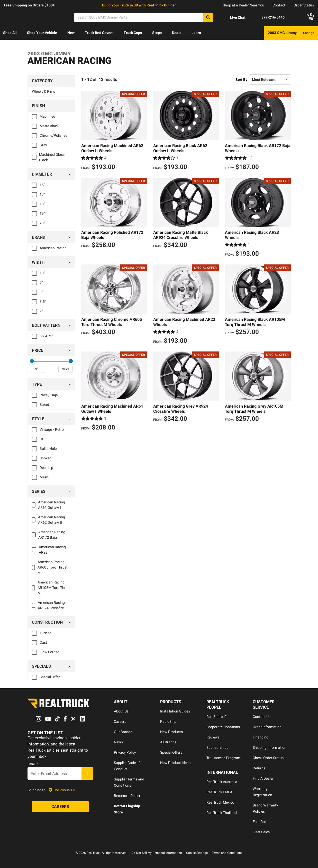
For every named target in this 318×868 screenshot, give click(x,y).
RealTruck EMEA (219, 792)
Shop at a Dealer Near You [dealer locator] (244, 5)
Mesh (44, 477)
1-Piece (45, 633)
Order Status (304, 5)
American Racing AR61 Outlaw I (52, 505)
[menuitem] (10, 33)
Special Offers (171, 752)
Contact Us (262, 717)
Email (33, 764)
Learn (196, 33)
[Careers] (60, 807)
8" (41, 292)
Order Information (267, 727)
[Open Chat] (233, 18)
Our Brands (123, 732)
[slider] (32, 361)
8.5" (43, 302)
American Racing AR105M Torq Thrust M (54, 588)
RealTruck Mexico (220, 802)
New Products (171, 732)
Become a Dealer (127, 796)
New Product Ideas (175, 763)
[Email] (54, 774)
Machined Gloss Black (52, 157)
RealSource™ (217, 717)
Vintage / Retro (52, 429)
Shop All (10, 33)
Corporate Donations (223, 727)
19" (42, 213)
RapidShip (168, 721)
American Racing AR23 (52, 550)
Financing (261, 737)
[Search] (144, 17)
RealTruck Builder (161, 5)
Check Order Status (268, 758)
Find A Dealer (263, 778)
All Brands (168, 742)
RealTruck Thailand (222, 813)
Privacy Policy (125, 752)
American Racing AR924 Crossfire (51, 605)
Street (44, 405)
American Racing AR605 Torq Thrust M (53, 567)
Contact (279, 5)
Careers (120, 721)
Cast (43, 642)
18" (42, 204)
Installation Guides (175, 711)
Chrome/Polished (53, 135)
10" (42, 273)
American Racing (53, 248)
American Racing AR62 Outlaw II (52, 520)
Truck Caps (133, 33)
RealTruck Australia (222, 782)
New (71, 33)
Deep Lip (46, 468)
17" (42, 194)
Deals (177, 33)
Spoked (46, 458)
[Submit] (87, 774)
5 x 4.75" (46, 336)
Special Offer (50, 677)
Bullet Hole (48, 449)
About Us (121, 711)
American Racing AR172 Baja (52, 535)
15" (42, 185)
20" (42, 223)
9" (41, 311)
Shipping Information (270, 747)
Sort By (241, 80)
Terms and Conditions (227, 853)
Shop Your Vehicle (42, 33)
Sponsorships (217, 747)
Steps (157, 33)
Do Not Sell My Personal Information (157, 853)
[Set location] (62, 790)
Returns (259, 768)
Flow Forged (49, 652)
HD (42, 439)
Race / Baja (49, 395)
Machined (47, 116)
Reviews (213, 737)
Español (259, 822)
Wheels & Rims (43, 91)
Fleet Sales (261, 832)
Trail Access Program (223, 758)
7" (41, 282)
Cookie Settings (197, 853)
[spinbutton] (37, 369)
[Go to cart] (310, 17)
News (118, 742)
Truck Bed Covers (99, 33)
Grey (43, 145)
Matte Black (49, 126)
